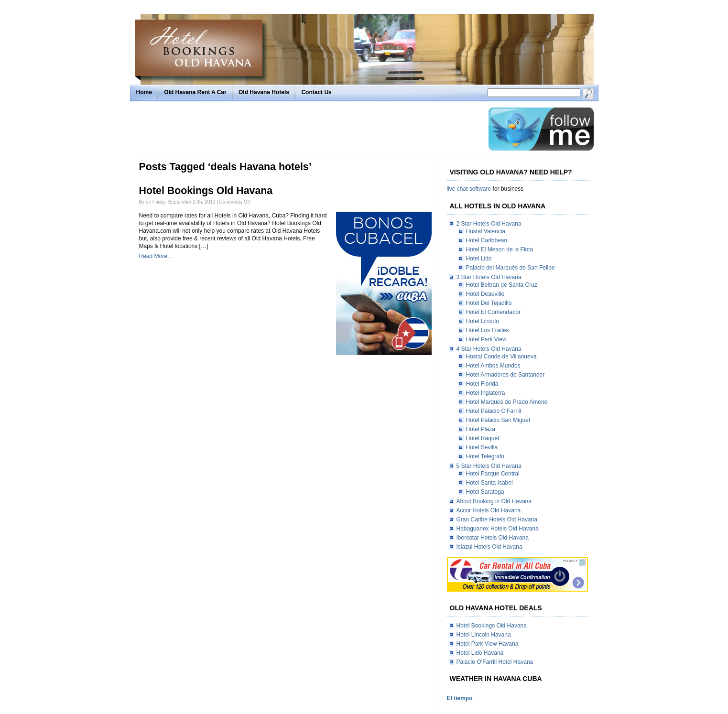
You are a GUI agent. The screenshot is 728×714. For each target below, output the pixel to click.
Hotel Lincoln (483, 321)
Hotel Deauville (485, 294)
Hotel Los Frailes (488, 330)
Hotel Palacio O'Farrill (494, 411)
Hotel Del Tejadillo (489, 303)
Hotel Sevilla (482, 447)
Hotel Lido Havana (480, 653)
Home (144, 92)
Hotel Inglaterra (486, 393)
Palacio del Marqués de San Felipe (511, 268)
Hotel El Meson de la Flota (500, 249)
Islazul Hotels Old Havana (489, 547)
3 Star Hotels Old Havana (489, 277)
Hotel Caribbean (487, 240)
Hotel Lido (479, 259)
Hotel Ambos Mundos (493, 366)
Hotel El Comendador (494, 312)
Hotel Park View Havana (488, 644)
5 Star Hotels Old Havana (489, 466)
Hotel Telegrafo (485, 456)
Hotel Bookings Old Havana (206, 191)
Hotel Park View (486, 339)
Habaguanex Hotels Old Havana (498, 529)
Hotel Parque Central (493, 474)
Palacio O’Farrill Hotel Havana (495, 662)
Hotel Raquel (483, 438)
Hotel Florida (482, 384)
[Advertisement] (310, 129)
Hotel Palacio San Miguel (498, 420)
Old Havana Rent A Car (195, 92)
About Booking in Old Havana (494, 501)
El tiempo (460, 698)
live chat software (469, 189)
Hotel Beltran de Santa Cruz (502, 285)
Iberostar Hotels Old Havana (493, 538)
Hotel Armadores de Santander (505, 375)
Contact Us (316, 92)
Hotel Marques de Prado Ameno (507, 402)
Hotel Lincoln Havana (484, 635)
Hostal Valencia (486, 231)
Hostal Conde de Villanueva (501, 357)
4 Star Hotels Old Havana (489, 349)
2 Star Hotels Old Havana (489, 224)
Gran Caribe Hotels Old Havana (497, 519)
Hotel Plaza (481, 429)
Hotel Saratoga (485, 492)
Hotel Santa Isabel (489, 483)
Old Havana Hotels (264, 92)
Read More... (156, 256)
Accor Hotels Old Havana (489, 510)
